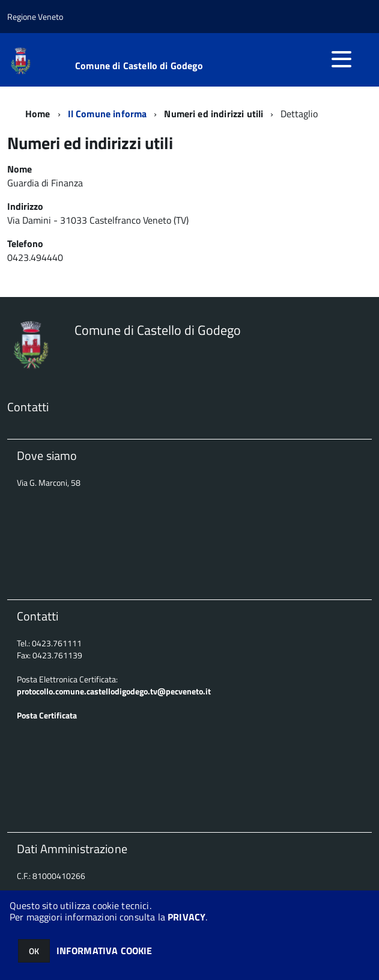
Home (38, 114)
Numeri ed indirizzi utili (214, 114)
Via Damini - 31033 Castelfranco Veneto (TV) (98, 220)
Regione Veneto (35, 17)
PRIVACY (186, 917)
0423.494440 (36, 257)
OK (34, 951)
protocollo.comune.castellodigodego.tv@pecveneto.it (114, 691)
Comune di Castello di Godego (139, 66)
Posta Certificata (47, 715)
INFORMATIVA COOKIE (105, 951)
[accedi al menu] (341, 59)
